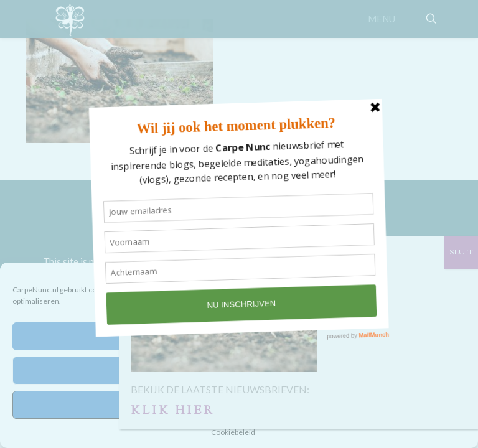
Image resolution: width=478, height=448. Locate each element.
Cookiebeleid (233, 432)
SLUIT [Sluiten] (461, 253)
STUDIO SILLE (274, 217)
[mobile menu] (388, 19)
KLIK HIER (173, 411)
